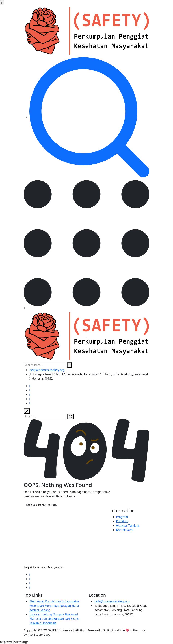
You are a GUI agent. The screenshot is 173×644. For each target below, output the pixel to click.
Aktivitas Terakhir (128, 525)
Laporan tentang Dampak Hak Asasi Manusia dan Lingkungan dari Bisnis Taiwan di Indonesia (54, 619)
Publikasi (122, 521)
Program (122, 517)
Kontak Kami (125, 530)
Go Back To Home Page (42, 505)
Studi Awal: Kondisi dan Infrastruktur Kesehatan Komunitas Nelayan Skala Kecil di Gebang (54, 606)
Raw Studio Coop (39, 635)
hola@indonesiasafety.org (47, 370)
